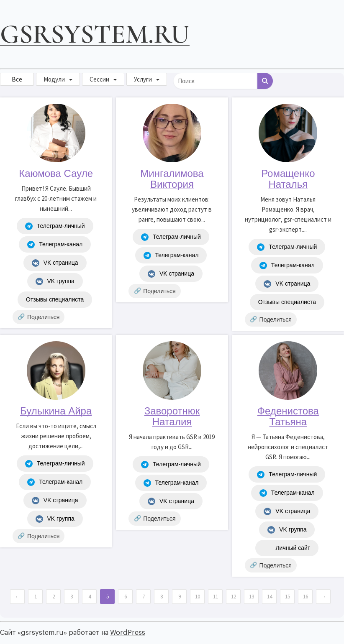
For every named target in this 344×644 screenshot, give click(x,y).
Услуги (143, 79)
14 (270, 597)
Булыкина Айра (56, 411)
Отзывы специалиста (55, 299)
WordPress (128, 633)
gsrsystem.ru (95, 34)
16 (305, 597)
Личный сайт (287, 548)
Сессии (99, 79)
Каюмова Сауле (56, 173)
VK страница (55, 263)
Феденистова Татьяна (288, 416)
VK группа (55, 281)
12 (234, 597)
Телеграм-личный (55, 226)
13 (252, 597)
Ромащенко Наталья (288, 179)
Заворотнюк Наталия (172, 416)
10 (198, 597)
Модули (54, 79)
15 (288, 597)
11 (216, 597)
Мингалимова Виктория (172, 179)
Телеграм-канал (55, 245)
